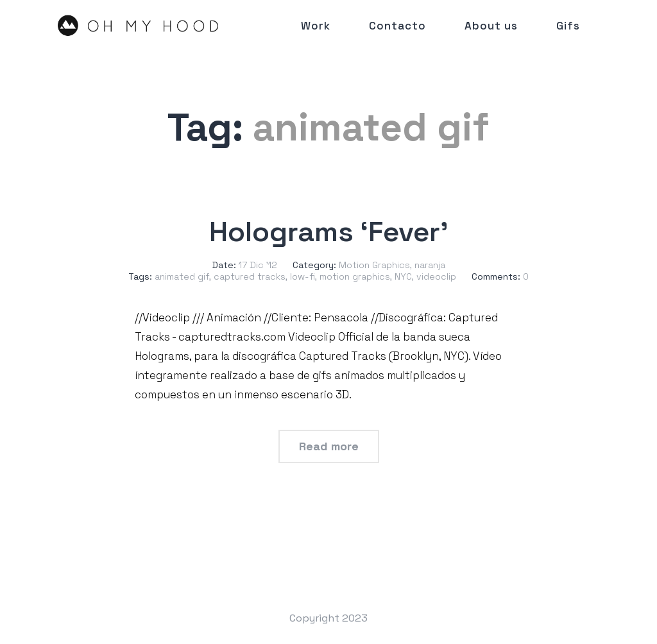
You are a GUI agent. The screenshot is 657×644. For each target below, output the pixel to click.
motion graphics (355, 276)
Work (316, 26)
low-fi (303, 276)
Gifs (568, 26)
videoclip (436, 276)
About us (491, 26)
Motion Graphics (374, 265)
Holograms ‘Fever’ (328, 232)
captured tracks (250, 276)
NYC (403, 276)
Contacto (397, 26)
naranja (430, 265)
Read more (329, 446)
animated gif (182, 276)
